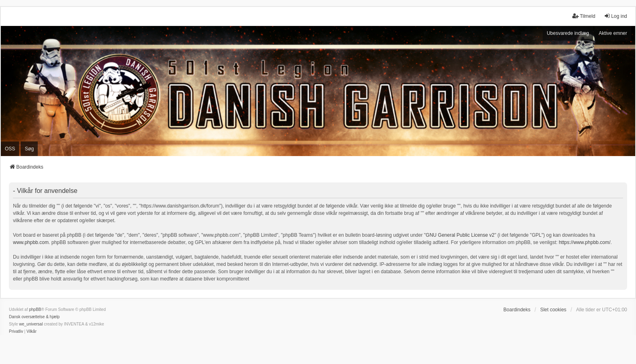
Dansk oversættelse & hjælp (34, 317)
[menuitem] (16, 332)
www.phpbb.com (31, 242)
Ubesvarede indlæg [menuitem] (568, 33)
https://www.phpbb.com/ (585, 242)
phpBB (35, 309)
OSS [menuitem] (10, 149)
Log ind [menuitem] (616, 16)
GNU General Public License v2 (460, 235)
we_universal (31, 324)
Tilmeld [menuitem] (584, 16)
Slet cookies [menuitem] (553, 310)
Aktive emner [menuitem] (613, 33)
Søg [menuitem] (29, 149)
